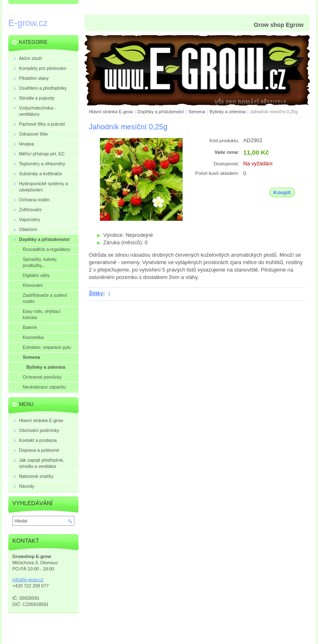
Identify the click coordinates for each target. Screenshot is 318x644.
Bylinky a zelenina (228, 112)
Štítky (96, 293)
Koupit (282, 192)
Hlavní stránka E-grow (111, 112)
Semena (197, 112)
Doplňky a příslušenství (161, 112)
